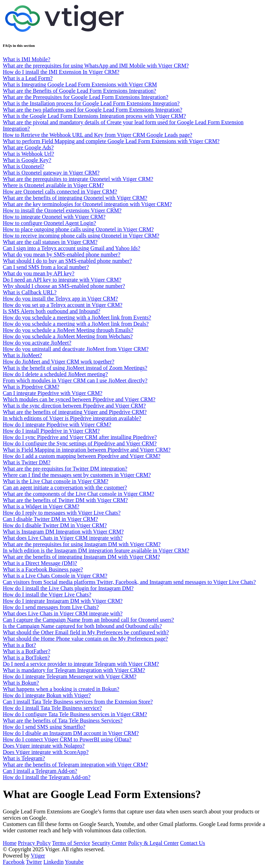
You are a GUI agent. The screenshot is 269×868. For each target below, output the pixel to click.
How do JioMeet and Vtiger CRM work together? (58, 362)
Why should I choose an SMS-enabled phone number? (64, 286)
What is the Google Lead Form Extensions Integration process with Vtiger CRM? (94, 116)
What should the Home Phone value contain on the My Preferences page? (85, 639)
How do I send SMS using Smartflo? (44, 727)
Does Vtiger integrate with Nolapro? (44, 746)
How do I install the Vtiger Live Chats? (47, 595)
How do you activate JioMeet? (37, 343)
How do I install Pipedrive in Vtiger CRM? (51, 431)
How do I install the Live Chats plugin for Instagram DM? (68, 588)
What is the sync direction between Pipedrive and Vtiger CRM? (74, 406)
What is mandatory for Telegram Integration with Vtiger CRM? (74, 670)
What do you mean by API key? (39, 273)
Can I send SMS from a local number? (46, 267)
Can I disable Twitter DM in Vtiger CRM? (50, 519)
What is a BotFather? (27, 651)
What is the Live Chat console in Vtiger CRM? (56, 481)
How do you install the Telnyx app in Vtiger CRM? (60, 299)
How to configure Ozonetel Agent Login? (49, 223)
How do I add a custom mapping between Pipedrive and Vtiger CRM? (82, 456)
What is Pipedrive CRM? (31, 387)
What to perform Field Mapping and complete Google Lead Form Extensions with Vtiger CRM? (111, 141)
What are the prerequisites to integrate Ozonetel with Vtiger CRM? (78, 179)
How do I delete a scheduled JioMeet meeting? (55, 374)
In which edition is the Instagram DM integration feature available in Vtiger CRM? (96, 551)
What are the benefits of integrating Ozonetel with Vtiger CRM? (75, 198)
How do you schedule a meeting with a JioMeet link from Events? (77, 317)
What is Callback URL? (30, 292)
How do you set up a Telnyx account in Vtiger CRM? (63, 305)
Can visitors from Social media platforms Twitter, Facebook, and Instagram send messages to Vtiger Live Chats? (129, 582)
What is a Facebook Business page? (43, 569)
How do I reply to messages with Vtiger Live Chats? (62, 513)
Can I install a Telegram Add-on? (40, 771)
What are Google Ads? (28, 147)
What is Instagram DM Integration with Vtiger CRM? (63, 532)
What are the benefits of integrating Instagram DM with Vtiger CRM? (81, 557)
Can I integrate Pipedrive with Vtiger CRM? (53, 393)
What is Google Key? (27, 160)
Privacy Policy (34, 843)
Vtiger (38, 856)
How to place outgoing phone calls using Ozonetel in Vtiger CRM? (78, 229)
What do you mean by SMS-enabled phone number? (61, 255)
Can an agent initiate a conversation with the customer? (65, 488)
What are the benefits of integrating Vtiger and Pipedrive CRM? (75, 412)
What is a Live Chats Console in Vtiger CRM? (55, 576)
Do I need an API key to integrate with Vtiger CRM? (62, 280)
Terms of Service (71, 843)
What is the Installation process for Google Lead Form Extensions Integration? (91, 103)
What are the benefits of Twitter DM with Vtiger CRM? (65, 500)
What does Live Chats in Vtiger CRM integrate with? (63, 538)
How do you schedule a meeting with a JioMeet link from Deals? (76, 324)
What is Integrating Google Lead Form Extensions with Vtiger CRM (80, 84)
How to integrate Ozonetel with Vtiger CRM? (54, 217)
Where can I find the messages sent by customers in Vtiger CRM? (77, 475)
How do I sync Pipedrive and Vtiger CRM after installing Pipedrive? (80, 437)
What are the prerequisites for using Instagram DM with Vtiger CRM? (82, 544)
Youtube (74, 862)
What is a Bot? (19, 645)
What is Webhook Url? (28, 154)
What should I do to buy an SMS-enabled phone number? (67, 261)
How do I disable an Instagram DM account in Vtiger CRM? (71, 733)
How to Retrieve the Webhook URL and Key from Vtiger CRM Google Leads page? (98, 135)
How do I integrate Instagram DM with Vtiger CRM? (63, 601)
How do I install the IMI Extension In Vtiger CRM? (61, 72)
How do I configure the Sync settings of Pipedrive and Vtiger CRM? (80, 443)
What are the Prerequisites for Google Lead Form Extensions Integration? (85, 97)
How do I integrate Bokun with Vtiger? (47, 695)
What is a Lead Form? (28, 78)
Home (10, 843)
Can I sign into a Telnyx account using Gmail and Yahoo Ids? (71, 248)
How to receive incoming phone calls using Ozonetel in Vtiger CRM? (81, 236)
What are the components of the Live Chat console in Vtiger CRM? (78, 494)
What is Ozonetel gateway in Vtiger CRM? (51, 173)
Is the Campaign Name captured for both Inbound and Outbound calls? (82, 626)
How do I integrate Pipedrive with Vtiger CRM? (57, 425)
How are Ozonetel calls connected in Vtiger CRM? (60, 192)
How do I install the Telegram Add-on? (47, 777)
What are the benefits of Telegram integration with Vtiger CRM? (75, 765)
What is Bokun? (21, 683)
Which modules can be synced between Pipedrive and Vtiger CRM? (79, 399)
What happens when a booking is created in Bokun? (61, 689)
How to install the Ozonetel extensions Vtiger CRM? (62, 210)
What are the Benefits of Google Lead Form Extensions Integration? (80, 91)
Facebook (14, 862)
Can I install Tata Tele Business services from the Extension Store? (78, 702)
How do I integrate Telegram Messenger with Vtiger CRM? (70, 676)
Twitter (34, 862)
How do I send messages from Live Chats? (51, 607)
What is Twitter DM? (27, 462)
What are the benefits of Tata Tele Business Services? (63, 721)
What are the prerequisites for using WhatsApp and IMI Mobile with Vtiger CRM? (96, 66)
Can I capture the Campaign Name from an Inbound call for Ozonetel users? (88, 620)
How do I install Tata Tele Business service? (52, 708)
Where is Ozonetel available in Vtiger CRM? (53, 185)
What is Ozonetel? (23, 166)
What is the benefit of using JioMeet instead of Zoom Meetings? (75, 368)
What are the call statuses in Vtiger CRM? (50, 242)
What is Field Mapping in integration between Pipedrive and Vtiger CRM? (87, 450)
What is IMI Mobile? (27, 59)
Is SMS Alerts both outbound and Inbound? (51, 311)
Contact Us (193, 843)
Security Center (109, 843)
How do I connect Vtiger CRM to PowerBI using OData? (67, 739)
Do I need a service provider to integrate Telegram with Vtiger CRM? (81, 664)
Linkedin (54, 862)
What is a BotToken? (26, 658)
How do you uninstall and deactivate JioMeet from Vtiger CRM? (76, 349)
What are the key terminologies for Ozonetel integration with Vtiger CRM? (87, 204)
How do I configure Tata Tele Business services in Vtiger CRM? (75, 714)
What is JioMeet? (22, 355)
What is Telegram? (24, 758)
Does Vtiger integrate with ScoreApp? (46, 752)
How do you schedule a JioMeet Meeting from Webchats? (68, 336)
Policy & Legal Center (153, 843)
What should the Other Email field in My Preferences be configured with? (86, 632)
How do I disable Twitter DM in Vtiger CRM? (55, 525)
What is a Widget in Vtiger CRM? (41, 506)
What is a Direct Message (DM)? (40, 563)
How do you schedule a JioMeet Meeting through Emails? (68, 330)
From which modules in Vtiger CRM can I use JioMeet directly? (75, 380)
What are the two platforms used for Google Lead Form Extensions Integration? (92, 110)
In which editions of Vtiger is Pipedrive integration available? (72, 418)
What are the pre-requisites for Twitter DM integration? (65, 469)
